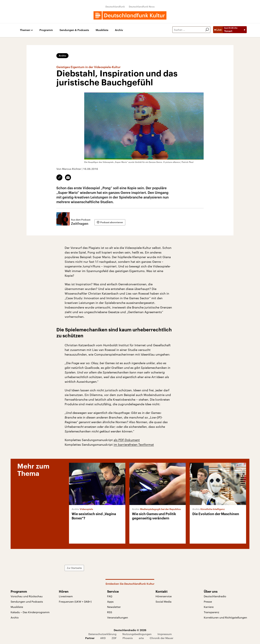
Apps (110, 602)
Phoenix (128, 638)
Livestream (66, 596)
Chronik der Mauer (162, 638)
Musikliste (102, 30)
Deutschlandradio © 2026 (130, 630)
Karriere (209, 607)
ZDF (114, 638)
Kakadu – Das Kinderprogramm (30, 612)
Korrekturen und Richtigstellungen (225, 617)
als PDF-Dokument (127, 440)
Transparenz (211, 612)
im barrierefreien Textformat (134, 445)
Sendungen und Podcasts (27, 602)
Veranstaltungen (118, 617)
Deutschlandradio (215, 596)
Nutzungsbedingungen (137, 634)
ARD (103, 638)
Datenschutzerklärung (102, 634)
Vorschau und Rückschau (27, 596)
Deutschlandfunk (115, 7)
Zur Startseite (74, 568)
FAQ (110, 596)
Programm (46, 30)
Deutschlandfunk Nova (142, 7)
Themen (25, 30)
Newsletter (114, 607)
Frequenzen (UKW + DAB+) (75, 602)
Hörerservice (164, 596)
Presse (208, 602)
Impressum (165, 634)
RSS (110, 612)
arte (141, 638)
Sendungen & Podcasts (74, 30)
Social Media (163, 602)
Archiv (119, 30)
